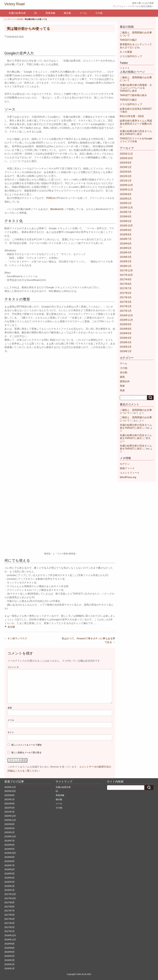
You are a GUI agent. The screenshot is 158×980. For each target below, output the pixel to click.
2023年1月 (126, 167)
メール (83, 13)
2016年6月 (126, 333)
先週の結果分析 (17, 13)
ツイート (125, 68)
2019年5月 (126, 221)
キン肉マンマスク (16, 638)
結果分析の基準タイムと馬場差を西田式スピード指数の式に (136, 124)
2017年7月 (126, 288)
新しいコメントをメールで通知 (26, 745)
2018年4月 (126, 252)
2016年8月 (126, 329)
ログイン (125, 464)
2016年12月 (126, 315)
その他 (99, 13)
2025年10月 (126, 158)
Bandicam (56, 209)
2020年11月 (126, 190)
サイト (11, 732)
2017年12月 (126, 270)
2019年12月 (126, 208)
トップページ (10, 19)
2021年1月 (126, 181)
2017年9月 (126, 279)
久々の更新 (126, 52)
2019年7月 (126, 212)
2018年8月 (126, 235)
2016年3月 (126, 342)
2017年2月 (126, 306)
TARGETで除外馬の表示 (133, 95)
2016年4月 (126, 338)
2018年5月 (126, 248)
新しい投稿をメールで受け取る (26, 752)
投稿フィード (127, 468)
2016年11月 (126, 320)
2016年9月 (126, 324)
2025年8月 (126, 163)
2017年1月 (126, 311)
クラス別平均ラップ (131, 56)
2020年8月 (126, 194)
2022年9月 (126, 172)
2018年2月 (126, 261)
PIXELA (51, 198)
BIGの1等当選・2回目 (132, 116)
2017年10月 (126, 275)
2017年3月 (126, 302)
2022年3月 (126, 176)
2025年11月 (126, 154)
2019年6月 (126, 217)
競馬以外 (125, 381)
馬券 (122, 386)
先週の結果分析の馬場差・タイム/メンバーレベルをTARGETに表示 (136, 88)
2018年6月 (126, 244)
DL (36, 13)
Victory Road (15, 4)
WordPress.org (128, 477)
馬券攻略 (50, 13)
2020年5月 (126, 199)
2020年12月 (126, 185)
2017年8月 (126, 284)
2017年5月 (126, 293)
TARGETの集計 (128, 40)
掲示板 (67, 13)
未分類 (20, 19)
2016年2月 (126, 347)
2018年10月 (126, 226)
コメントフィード (130, 473)
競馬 (122, 377)
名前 (10, 708)
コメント (13, 667)
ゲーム (124, 363)
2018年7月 (126, 239)
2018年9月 (126, 230)
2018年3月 (126, 257)
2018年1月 (126, 266)
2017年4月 (126, 297)
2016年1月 (126, 351)
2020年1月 (126, 203)
